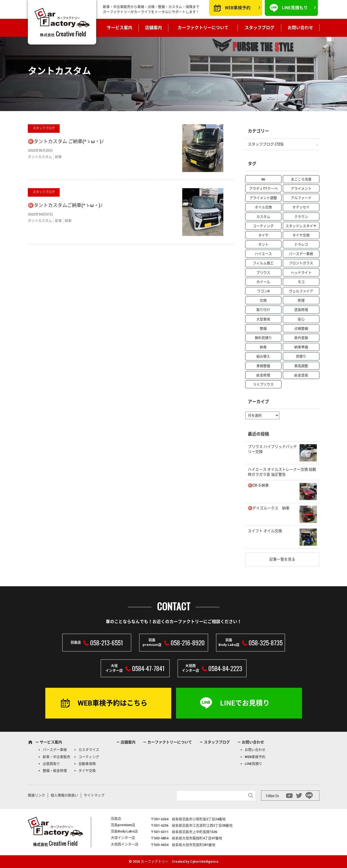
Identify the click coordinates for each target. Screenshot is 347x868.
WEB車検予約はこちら (113, 703)
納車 (58, 157)
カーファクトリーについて (203, 28)
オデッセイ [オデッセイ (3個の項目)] (301, 207)
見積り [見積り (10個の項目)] (301, 356)
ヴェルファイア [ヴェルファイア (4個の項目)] (301, 291)
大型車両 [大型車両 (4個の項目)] (263, 319)
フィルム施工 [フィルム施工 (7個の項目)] (263, 263)
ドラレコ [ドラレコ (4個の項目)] (301, 244)
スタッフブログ (260, 28)
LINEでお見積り (245, 703)
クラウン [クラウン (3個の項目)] (301, 217)
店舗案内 (153, 28)
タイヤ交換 (87, 771)
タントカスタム (40, 157)
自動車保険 (87, 764)
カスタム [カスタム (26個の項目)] (263, 217)
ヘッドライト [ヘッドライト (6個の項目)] (301, 273)
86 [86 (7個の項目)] (263, 179)
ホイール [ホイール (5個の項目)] (263, 282)
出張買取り (51, 764)
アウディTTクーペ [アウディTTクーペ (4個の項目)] (263, 189)
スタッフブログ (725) (266, 144)
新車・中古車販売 (56, 757)
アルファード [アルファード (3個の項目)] (301, 198)
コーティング (89, 757)
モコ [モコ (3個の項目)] (301, 282)
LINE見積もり (295, 8)
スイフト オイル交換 (265, 531)
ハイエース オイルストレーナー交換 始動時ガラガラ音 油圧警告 (282, 472)
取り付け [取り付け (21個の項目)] (263, 310)
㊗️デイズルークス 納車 (269, 508)
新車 (58, 221)
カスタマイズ (89, 750)
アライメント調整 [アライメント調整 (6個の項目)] (263, 198)
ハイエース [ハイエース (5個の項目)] (263, 254)
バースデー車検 (55, 750)
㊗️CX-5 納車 (258, 485)
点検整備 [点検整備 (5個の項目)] (301, 329)
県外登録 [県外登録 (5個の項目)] (301, 338)
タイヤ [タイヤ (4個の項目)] (263, 235)
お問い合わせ (300, 28)
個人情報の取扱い (64, 795)
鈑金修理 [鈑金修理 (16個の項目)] (263, 375)
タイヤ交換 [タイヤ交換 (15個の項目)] (301, 235)
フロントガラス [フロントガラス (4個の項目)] (301, 263)
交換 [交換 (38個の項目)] (263, 300)
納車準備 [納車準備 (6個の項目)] (301, 347)
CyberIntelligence (204, 862)
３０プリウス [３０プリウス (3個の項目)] (263, 384)
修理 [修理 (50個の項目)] (301, 300)
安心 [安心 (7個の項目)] (301, 319)
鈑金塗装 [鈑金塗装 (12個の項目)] (301, 375)
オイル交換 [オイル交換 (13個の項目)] (263, 207)
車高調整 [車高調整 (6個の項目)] (301, 366)
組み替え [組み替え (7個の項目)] (263, 356)
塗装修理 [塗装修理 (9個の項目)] (301, 310)
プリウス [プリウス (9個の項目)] (263, 273)
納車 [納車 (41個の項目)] (263, 347)
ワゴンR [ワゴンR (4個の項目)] (263, 291)
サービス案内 (120, 28)
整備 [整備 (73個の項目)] (263, 329)
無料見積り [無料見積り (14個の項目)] (263, 338)
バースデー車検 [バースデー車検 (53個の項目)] (301, 254)
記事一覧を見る (282, 559)
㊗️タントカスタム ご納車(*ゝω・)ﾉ (66, 141)
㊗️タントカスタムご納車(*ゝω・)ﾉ (65, 205)
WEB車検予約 (238, 8)
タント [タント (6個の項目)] (263, 244)
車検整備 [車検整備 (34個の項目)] (263, 366)
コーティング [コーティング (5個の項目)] (263, 226)
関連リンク (36, 795)
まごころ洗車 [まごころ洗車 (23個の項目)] (301, 179)
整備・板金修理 (55, 771)
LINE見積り (253, 764)
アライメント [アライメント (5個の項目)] (301, 189)
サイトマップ (94, 795)
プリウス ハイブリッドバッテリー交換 (272, 449)
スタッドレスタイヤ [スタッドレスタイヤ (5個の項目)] (301, 226)
